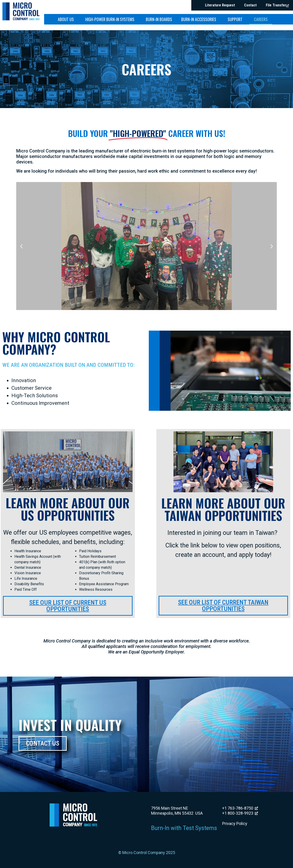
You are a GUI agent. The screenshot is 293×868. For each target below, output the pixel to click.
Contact (250, 5)
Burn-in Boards (159, 19)
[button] (21, 246)
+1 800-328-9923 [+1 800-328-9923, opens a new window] (240, 813)
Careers (261, 19)
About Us (67, 19)
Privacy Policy (235, 823)
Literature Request (220, 5)
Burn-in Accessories (200, 19)
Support (236, 19)
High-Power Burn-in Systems (111, 19)
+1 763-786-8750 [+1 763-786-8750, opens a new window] (240, 808)
